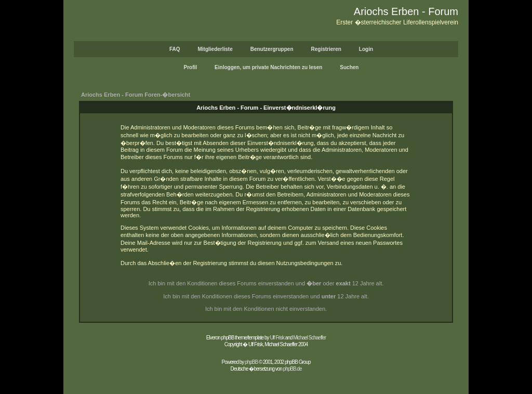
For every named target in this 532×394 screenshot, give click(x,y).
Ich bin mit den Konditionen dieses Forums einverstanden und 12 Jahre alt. (266, 296)
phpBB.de (292, 369)
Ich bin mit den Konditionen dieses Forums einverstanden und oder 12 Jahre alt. (266, 283)
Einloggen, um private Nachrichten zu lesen (268, 67)
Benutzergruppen (272, 49)
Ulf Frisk (277, 338)
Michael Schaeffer (309, 338)
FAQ (175, 49)
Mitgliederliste (215, 49)
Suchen (349, 67)
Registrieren (326, 49)
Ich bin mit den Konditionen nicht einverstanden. (266, 309)
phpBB (251, 362)
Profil (191, 67)
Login (366, 49)
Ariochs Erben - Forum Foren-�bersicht (136, 95)
